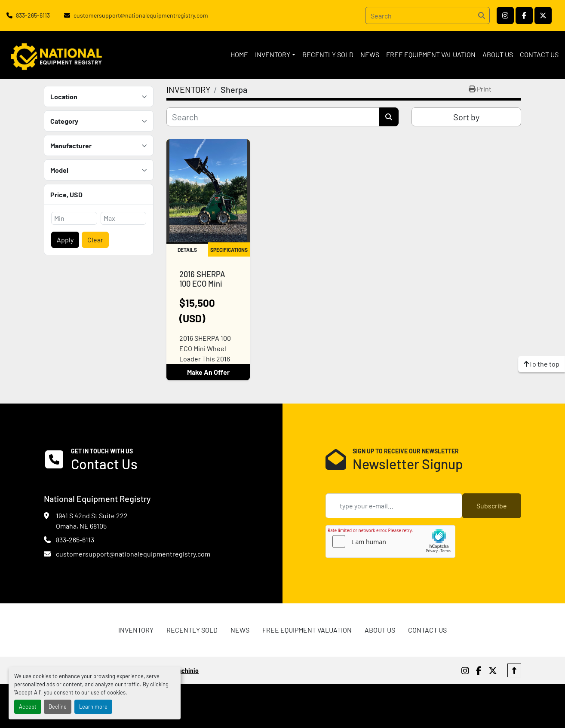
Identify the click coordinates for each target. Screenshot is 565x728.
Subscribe (492, 506)
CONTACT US (539, 54)
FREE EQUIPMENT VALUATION (431, 54)
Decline (58, 707)
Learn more (93, 707)
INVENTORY (273, 54)
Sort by (466, 117)
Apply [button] (65, 240)
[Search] (427, 15)
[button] (275, 55)
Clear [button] (95, 240)
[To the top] (542, 364)
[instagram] (505, 15)
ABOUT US (498, 54)
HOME (239, 54)
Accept (28, 707)
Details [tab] (187, 250)
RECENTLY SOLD (328, 54)
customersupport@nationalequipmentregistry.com (141, 15)
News (370, 54)
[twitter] (543, 15)
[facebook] (524, 15)
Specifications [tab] (229, 250)
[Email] (394, 506)
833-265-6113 (33, 15)
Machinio (186, 671)
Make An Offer (208, 372)
